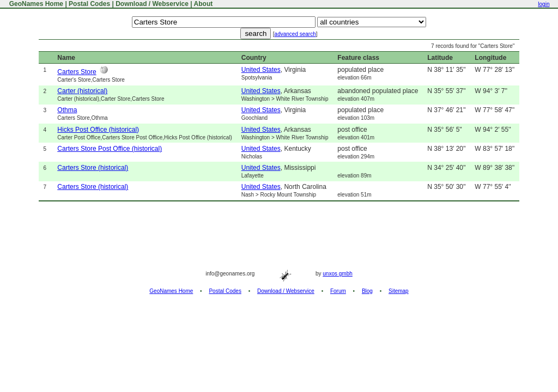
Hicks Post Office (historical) (98, 130)
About (204, 4)
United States (261, 70)
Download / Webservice (152, 4)
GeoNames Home (35, 4)
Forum (338, 291)
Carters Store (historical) (93, 168)
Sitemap (399, 291)
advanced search (295, 34)
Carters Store (77, 72)
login (544, 4)
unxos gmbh (337, 274)
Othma (67, 110)
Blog (367, 291)
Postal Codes (89, 4)
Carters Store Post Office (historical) (110, 149)
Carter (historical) (82, 91)
